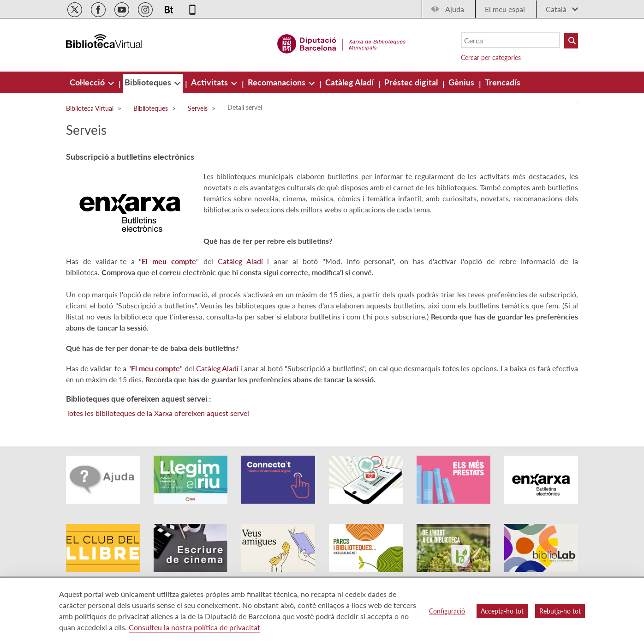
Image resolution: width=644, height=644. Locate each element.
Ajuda (455, 9)
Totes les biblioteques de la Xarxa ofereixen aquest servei (158, 413)
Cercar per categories (491, 57)
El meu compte (169, 261)
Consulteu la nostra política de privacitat (194, 627)
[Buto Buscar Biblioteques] (571, 41)
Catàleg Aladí (240, 261)
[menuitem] (88, 82)
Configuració (447, 611)
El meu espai (505, 9)
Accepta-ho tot (502, 611)
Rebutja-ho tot (560, 611)
